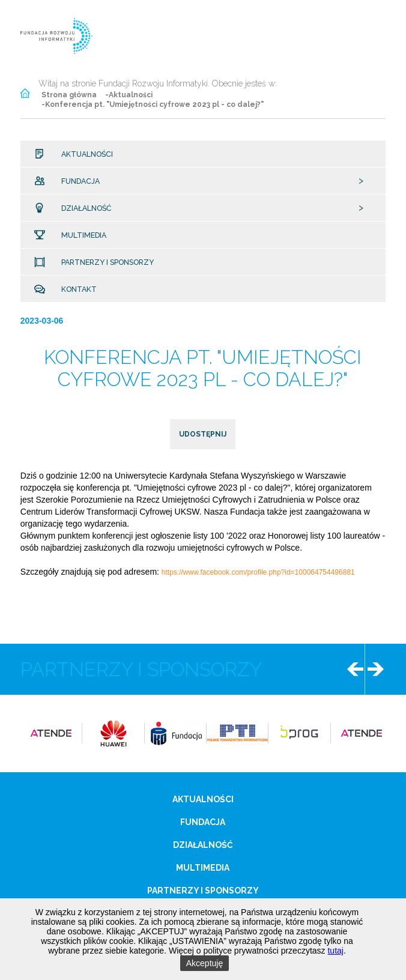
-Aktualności (129, 95)
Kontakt (75, 289)
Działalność (82, 208)
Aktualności (83, 154)
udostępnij (203, 434)
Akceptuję (205, 963)
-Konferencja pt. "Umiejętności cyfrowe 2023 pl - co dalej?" (153, 104)
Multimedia (79, 235)
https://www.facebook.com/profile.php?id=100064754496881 (258, 572)
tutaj (335, 951)
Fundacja (76, 181)
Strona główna (69, 95)
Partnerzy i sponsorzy (103, 262)
